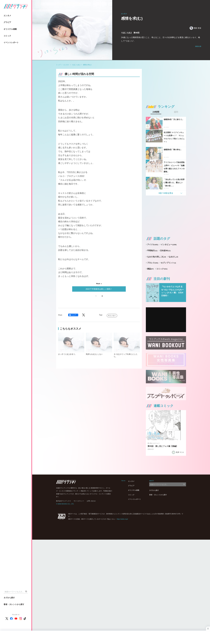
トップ (58, 65)
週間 (176, 112)
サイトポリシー (79, 501)
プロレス (153, 263)
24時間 (156, 112)
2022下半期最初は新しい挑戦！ (99, 289)
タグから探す (9, 598)
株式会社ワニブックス (63, 501)
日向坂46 (165, 251)
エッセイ (112, 316)
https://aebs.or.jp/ (122, 519)
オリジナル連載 (10, 29)
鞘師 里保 (195, 28)
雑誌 (150, 269)
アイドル (153, 244)
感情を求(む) (87, 65)
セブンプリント (168, 263)
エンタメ (7, 16)
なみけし (173, 257)
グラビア (7, 22)
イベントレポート (11, 42)
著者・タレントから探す (14, 604)
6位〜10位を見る (166, 193)
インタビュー (169, 244)
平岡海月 (152, 251)
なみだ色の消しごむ (157, 257)
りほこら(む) (76, 65)
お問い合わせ (91, 501)
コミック (7, 36)
